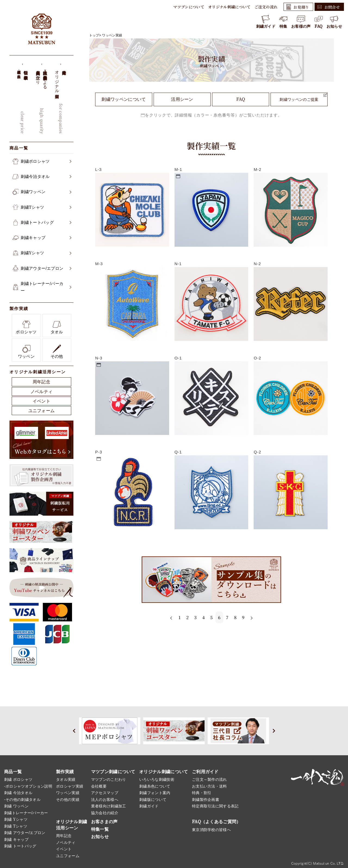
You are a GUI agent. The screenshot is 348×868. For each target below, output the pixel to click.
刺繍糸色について (155, 786)
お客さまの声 (104, 822)
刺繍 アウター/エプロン (25, 833)
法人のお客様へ (105, 800)
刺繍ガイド (266, 22)
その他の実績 (68, 800)
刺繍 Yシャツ (16, 819)
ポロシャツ (26, 327)
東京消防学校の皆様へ (211, 830)
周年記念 (41, 382)
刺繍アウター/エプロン (42, 268)
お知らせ (334, 22)
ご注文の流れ (266, 7)
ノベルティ (42, 392)
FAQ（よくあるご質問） (216, 822)
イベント (41, 401)
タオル (57, 327)
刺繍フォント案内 (155, 793)
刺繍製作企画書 (206, 800)
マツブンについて (189, 7)
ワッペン (26, 352)
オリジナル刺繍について (229, 7)
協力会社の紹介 (105, 813)
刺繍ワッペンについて (124, 99)
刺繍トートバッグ (42, 223)
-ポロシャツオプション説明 (28, 786)
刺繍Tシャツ (42, 207)
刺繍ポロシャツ (42, 161)
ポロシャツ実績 (70, 786)
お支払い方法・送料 (209, 786)
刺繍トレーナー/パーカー (42, 287)
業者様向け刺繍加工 (109, 806)
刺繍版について (153, 800)
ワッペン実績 (112, 35)
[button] (74, 731)
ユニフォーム (42, 411)
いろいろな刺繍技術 (157, 779)
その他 (57, 352)
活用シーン (182, 99)
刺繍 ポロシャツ (18, 779)
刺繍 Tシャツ (16, 826)
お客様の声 (301, 22)
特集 (283, 22)
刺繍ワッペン (42, 192)
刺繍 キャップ (16, 839)
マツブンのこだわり (109, 779)
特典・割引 (202, 793)
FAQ (319, 22)
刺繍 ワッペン (16, 806)
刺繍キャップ (42, 238)
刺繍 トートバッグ (20, 846)
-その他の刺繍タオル (22, 800)
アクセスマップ (105, 793)
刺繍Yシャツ (42, 253)
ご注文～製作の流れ (209, 779)
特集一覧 (100, 829)
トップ (94, 35)
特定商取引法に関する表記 (215, 806)
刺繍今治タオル (42, 177)
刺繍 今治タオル (18, 793)
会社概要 (99, 786)
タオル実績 (66, 779)
